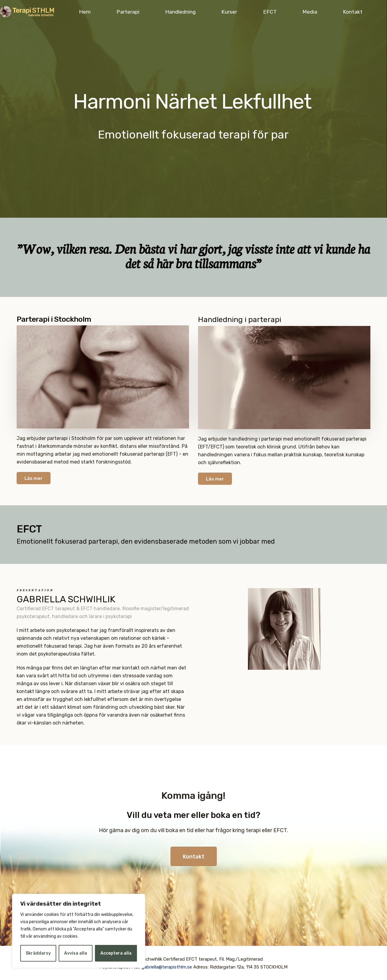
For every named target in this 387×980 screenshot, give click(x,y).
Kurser (229, 12)
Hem (85, 12)
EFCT (270, 12)
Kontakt (353, 12)
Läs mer (34, 478)
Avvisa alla (76, 953)
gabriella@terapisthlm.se (167, 967)
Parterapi (128, 12)
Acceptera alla (116, 953)
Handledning (180, 12)
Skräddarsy (38, 953)
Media (310, 12)
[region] (79, 931)
